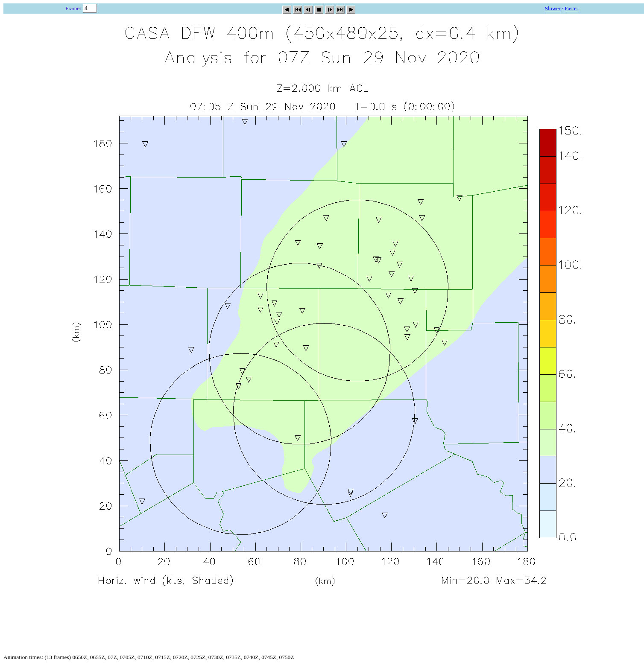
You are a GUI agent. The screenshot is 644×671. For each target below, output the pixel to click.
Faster (571, 8)
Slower (553, 8)
